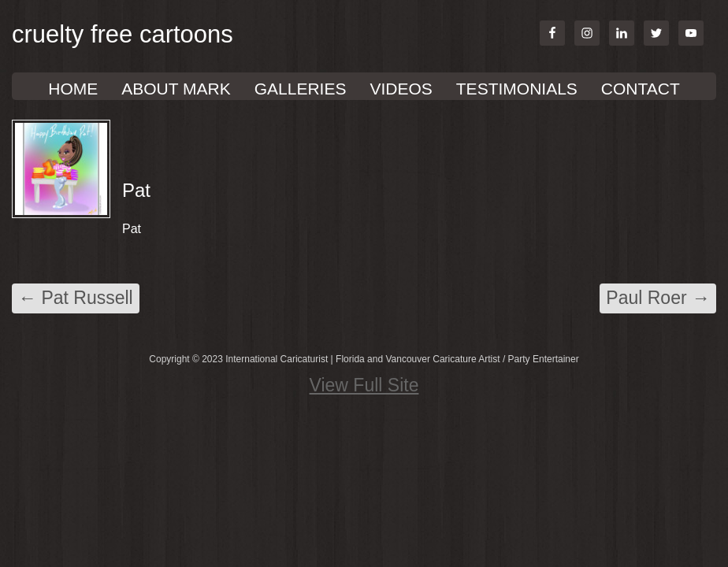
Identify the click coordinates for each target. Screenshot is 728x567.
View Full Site (364, 385)
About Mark (176, 89)
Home (73, 89)
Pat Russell (76, 298)
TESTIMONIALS (517, 89)
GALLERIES (301, 89)
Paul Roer (658, 298)
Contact (641, 89)
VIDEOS (401, 89)
